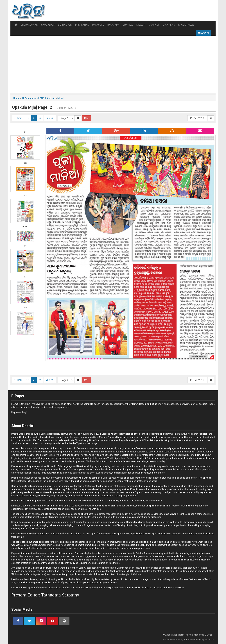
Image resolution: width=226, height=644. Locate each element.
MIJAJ (141, 25)
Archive (204, 33)
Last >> (50, 118)
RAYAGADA (113, 25)
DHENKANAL (82, 25)
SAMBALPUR (48, 25)
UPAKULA (128, 25)
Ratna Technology (193, 640)
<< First (18, 118)
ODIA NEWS (169, 25)
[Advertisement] (113, 63)
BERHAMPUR (65, 25)
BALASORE (98, 25)
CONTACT (154, 25)
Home (16, 98)
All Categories (29, 98)
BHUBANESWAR (29, 25)
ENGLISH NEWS (186, 25)
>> (40, 118)
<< (27, 118)
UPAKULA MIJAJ (47, 98)
